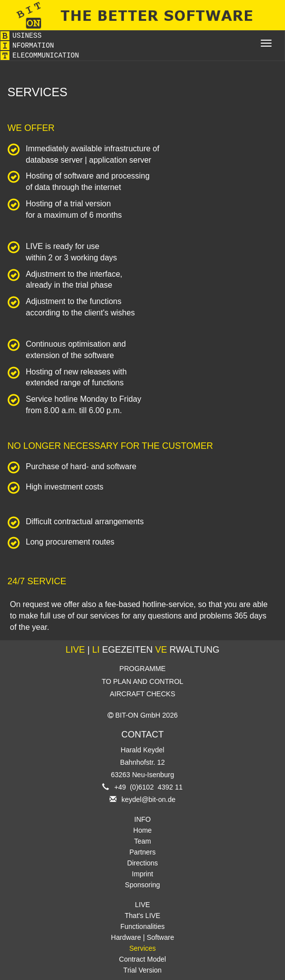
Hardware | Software (142, 937)
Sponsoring (142, 885)
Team (142, 841)
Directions (142, 863)
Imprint (142, 874)
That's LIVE (143, 916)
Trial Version (142, 970)
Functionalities (143, 926)
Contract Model (142, 959)
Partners (142, 852)
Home (142, 830)
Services (143, 948)
